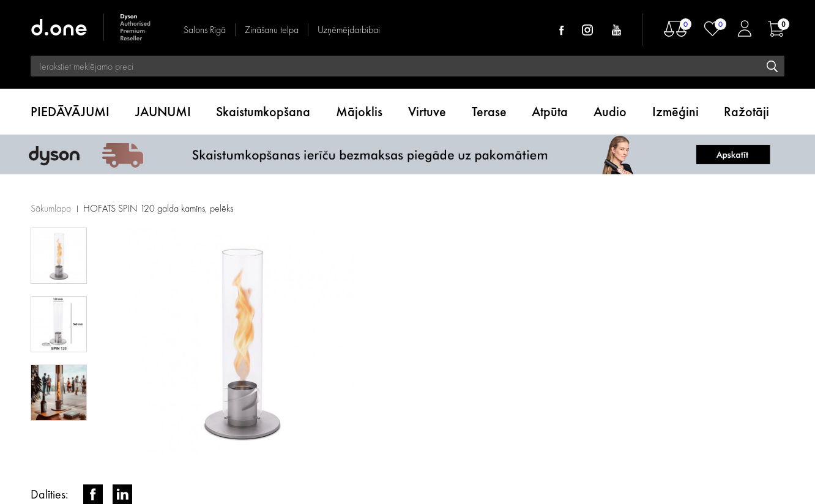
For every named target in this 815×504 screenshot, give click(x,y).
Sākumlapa (51, 208)
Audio (610, 112)
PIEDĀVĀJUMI (70, 112)
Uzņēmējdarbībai (349, 30)
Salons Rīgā (205, 30)
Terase (489, 112)
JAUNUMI (163, 112)
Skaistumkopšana (263, 112)
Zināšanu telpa (272, 30)
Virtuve (427, 112)
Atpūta (550, 112)
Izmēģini (675, 112)
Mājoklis (359, 112)
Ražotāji (746, 112)
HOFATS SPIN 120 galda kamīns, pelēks (158, 208)
